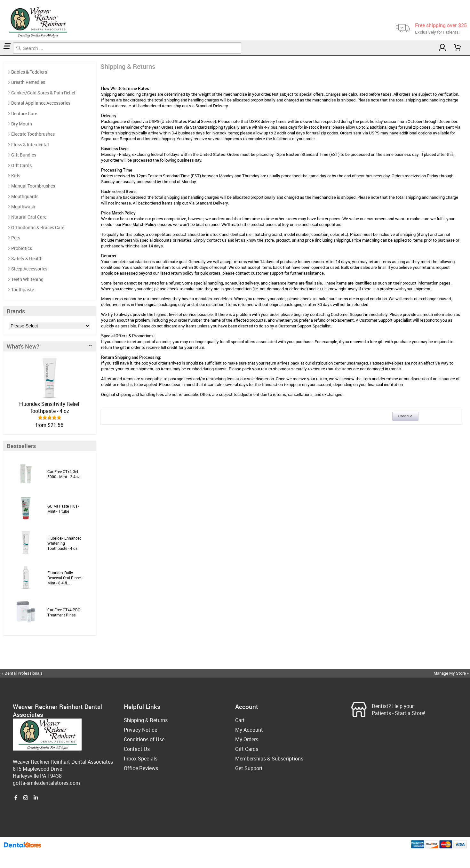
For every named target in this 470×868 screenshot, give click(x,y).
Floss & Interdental (30, 145)
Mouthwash (23, 207)
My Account (249, 730)
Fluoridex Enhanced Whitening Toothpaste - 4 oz (64, 543)
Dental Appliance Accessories (41, 103)
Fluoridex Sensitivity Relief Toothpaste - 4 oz (49, 407)
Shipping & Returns (4, 56)
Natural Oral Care (29, 217)
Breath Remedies (28, 82)
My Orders (247, 739)
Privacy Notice (140, 730)
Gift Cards (21, 165)
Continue (405, 416)
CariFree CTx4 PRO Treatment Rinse (64, 612)
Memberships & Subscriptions (269, 759)
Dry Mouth (22, 124)
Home (1, 56)
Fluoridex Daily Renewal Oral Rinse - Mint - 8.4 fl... (65, 578)
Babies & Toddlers (29, 72)
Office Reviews (141, 768)
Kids (16, 176)
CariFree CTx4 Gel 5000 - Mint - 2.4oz (64, 474)
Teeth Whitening (27, 279)
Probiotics (22, 248)
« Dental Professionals (22, 673)
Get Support (249, 768)
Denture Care (24, 113)
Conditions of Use (144, 739)
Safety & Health (27, 258)
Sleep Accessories (29, 269)
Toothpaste (23, 289)
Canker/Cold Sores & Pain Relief (43, 93)
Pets (16, 238)
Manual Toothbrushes (33, 186)
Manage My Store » (452, 673)
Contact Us (137, 749)
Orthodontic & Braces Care (38, 227)
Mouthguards (25, 196)
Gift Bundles (24, 155)
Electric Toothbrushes (33, 134)
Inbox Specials (141, 759)
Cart (240, 720)
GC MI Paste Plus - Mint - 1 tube (63, 509)
